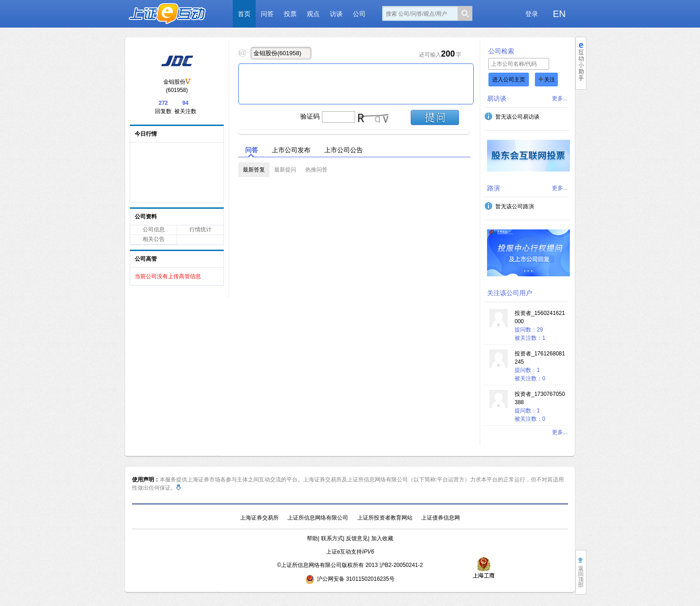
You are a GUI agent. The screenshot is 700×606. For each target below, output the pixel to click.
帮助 (312, 538)
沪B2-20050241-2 (401, 565)
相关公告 (154, 239)
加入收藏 (382, 538)
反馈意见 (357, 538)
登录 (532, 14)
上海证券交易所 (259, 518)
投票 (290, 14)
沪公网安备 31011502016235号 (350, 579)
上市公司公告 (344, 150)
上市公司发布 (291, 150)
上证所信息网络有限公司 (318, 518)
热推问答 (316, 170)
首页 (244, 14)
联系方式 (332, 538)
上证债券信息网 (441, 518)
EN (559, 14)
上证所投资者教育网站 (385, 518)
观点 (313, 14)
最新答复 (254, 170)
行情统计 (201, 229)
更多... (560, 98)
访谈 (336, 14)
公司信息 (154, 229)
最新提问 (285, 170)
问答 (267, 14)
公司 (359, 14)
